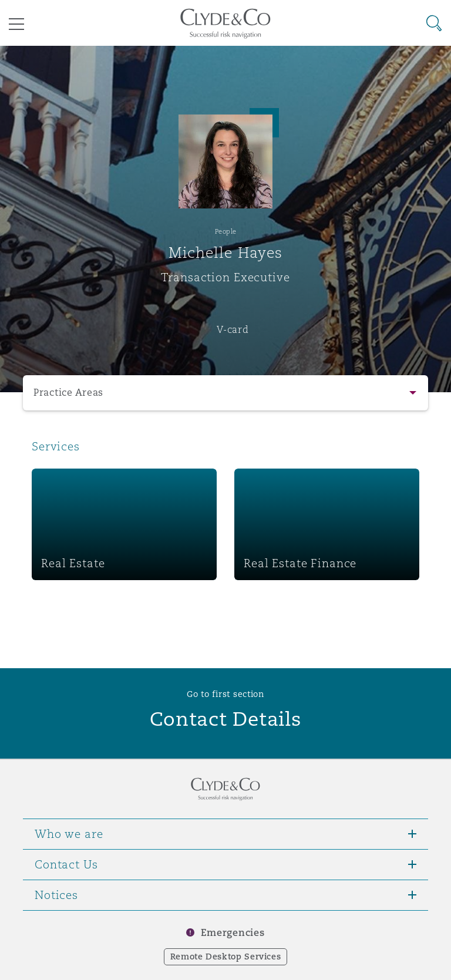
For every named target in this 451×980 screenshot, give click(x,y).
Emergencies (233, 933)
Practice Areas (68, 393)
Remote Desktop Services (226, 957)
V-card (233, 329)
